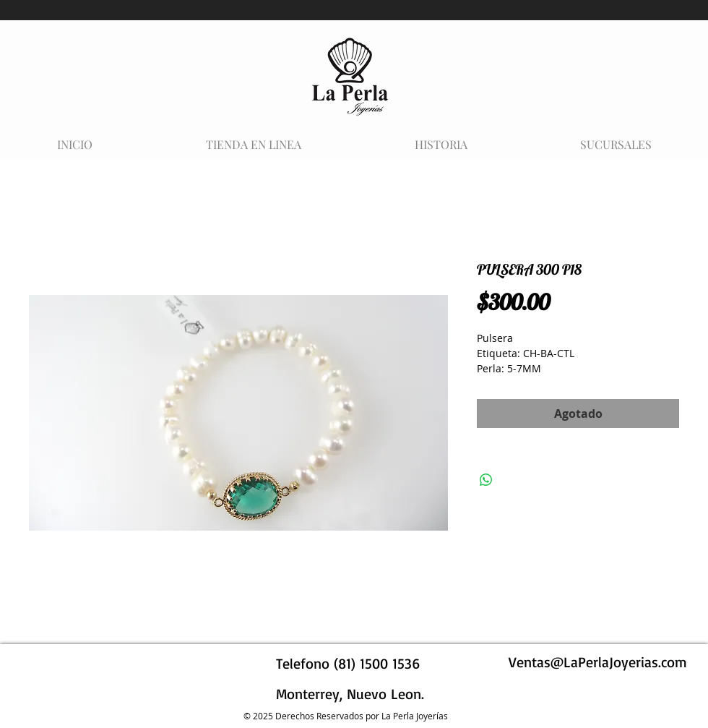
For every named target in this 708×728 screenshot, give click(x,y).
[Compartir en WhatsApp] (486, 480)
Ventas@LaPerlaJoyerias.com (598, 662)
